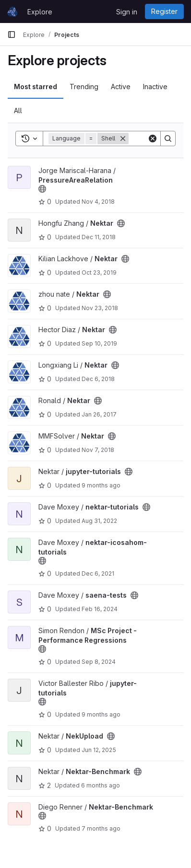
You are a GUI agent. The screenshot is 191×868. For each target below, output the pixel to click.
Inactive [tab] (155, 87)
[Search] (168, 139)
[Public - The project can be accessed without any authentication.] (42, 189)
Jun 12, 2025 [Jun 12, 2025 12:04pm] (99, 750)
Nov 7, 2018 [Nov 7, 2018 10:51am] (98, 450)
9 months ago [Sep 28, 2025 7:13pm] (101, 485)
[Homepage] (12, 12)
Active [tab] (121, 87)
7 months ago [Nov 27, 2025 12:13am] (101, 828)
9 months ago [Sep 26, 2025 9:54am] (101, 714)
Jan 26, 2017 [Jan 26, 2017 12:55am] (99, 414)
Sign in (127, 12)
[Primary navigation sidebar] (12, 35)
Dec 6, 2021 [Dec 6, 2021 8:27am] (98, 573)
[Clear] (153, 139)
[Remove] (123, 139)
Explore (40, 12)
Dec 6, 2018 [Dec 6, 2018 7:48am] (98, 379)
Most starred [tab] (36, 87)
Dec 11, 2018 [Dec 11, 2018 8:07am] (99, 237)
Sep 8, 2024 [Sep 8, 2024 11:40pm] (99, 662)
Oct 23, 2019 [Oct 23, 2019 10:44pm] (99, 272)
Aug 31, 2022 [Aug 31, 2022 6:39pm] (99, 521)
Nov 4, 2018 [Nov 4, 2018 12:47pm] (98, 202)
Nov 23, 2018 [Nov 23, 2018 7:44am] (100, 308)
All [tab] (18, 110)
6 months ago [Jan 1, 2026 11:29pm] (101, 785)
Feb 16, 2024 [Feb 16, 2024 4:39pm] (100, 609)
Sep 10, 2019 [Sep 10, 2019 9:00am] (99, 343)
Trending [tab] (84, 87)
